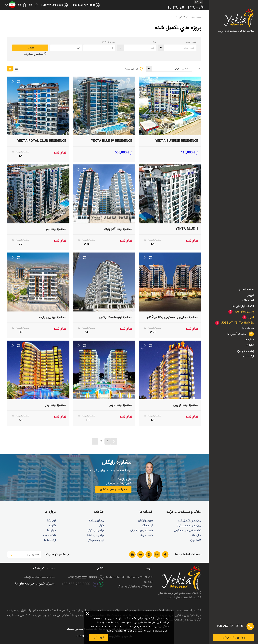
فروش (250, 295)
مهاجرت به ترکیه (96, 530)
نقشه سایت (49, 535)
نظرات (250, 345)
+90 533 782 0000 (84, 5)
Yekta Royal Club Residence (42, 141)
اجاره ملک (248, 300)
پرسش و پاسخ (246, 351)
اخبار (102, 525)
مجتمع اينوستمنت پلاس (116, 317)
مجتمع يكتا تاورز (121, 405)
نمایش (30, 48)
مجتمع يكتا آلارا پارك (118, 229)
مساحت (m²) (109, 42)
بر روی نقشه (131, 69)
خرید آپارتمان (146, 520)
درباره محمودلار (96, 540)
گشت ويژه (196, 540)
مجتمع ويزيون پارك (53, 317)
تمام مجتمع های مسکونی (188, 530)
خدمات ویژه (146, 535)
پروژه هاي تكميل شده (190, 520)
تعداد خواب (191, 42)
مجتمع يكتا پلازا (55, 405)
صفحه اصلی (247, 289)
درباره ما (249, 340)
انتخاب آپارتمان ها (243, 306)
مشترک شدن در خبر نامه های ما (35, 584)
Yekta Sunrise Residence (177, 141)
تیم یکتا (52, 520)
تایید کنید (98, 637)
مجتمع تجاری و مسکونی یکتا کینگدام (173, 317)
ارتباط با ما (248, 356)
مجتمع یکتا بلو (56, 229)
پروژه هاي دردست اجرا (189, 525)
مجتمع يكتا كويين (186, 405)
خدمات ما (248, 328)
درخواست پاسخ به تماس (113, 489)
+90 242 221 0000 (52, 5)
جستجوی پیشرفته (34, 54)
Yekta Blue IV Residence (112, 141)
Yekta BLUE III (187, 229)
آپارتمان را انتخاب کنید (233, 637)
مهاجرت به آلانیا (96, 535)
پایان (154, 42)
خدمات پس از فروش (142, 530)
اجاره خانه (147, 525)
